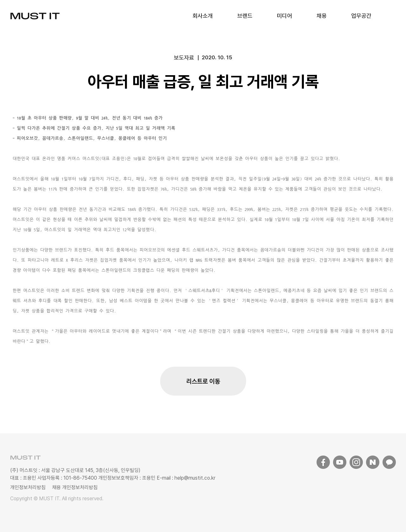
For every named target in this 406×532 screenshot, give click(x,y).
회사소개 (203, 16)
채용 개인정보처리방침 (75, 487)
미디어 (285, 16)
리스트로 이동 (203, 381)
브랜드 (245, 16)
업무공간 (361, 16)
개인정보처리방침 (28, 487)
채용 (322, 16)
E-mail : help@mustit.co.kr (185, 478)
